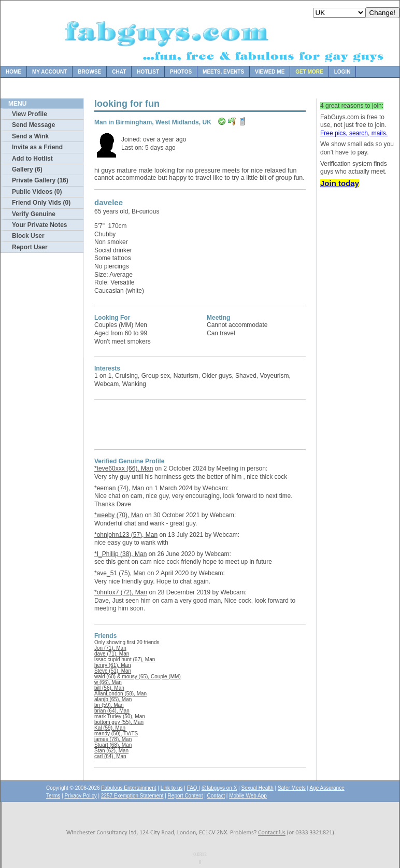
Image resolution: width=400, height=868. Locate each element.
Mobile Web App (248, 796)
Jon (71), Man (110, 648)
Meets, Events (223, 72)
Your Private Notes (39, 225)
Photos (181, 72)
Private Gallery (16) (40, 180)
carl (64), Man (110, 756)
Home (13, 72)
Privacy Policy (80, 796)
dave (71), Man (112, 654)
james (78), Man (113, 739)
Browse (89, 72)
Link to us (172, 788)
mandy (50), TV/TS (116, 734)
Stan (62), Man (111, 751)
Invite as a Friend (37, 147)
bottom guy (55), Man (119, 722)
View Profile (30, 114)
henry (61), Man (113, 665)
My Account (49, 72)
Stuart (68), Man (113, 745)
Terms (53, 796)
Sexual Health (258, 788)
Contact (216, 796)
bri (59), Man (109, 705)
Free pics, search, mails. (354, 133)
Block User (28, 236)
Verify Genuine (34, 214)
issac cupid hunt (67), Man (125, 659)
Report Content (185, 796)
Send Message (33, 125)
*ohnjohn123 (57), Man (126, 535)
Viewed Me (270, 72)
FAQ (193, 788)
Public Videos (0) (37, 192)
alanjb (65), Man (113, 699)
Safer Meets (292, 788)
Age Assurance (327, 788)
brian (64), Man (112, 711)
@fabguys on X (219, 788)
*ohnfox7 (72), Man (121, 592)
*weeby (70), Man (119, 515)
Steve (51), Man (113, 671)
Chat (119, 72)
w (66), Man (108, 682)
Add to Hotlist (32, 159)
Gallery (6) (27, 169)
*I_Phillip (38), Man (120, 554)
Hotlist (148, 72)
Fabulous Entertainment (128, 788)
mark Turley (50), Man (120, 716)
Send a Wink (30, 136)
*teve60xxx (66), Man (124, 468)
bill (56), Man (109, 688)
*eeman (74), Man (119, 488)
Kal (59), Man (110, 728)
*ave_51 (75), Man (120, 573)
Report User (30, 247)
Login (342, 72)
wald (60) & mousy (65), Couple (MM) (138, 677)
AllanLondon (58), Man (120, 694)
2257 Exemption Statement (132, 796)
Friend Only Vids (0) (41, 203)
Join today (340, 183)
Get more (309, 72)
